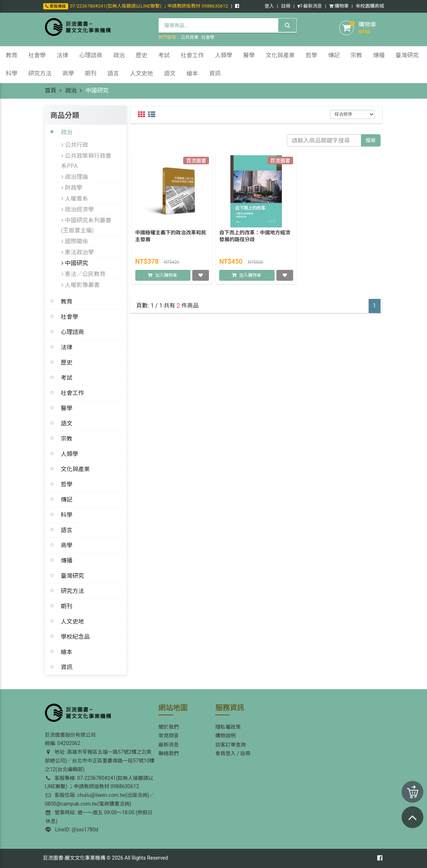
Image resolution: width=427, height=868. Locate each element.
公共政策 (190, 37)
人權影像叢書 (81, 285)
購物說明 (225, 736)
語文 (67, 423)
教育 (67, 301)
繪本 (67, 652)
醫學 (67, 408)
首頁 (51, 90)
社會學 (208, 37)
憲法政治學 (78, 252)
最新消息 (310, 6)
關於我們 (169, 727)
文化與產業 (75, 469)
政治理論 (75, 177)
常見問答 (169, 736)
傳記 (67, 499)
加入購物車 (166, 276)
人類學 (70, 454)
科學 (67, 515)
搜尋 (371, 140)
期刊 (67, 606)
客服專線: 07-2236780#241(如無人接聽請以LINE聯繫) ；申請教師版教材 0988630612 (99, 782)
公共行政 (75, 145)
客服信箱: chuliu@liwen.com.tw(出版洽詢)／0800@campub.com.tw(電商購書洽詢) (100, 799)
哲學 (67, 484)
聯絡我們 (169, 753)
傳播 (67, 560)
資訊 (67, 667)
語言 (67, 530)
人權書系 (75, 198)
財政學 (72, 188)
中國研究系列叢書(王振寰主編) (86, 225)
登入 (269, 6)
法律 (67, 347)
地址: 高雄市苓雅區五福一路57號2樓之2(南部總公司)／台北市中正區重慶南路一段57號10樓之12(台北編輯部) (100, 761)
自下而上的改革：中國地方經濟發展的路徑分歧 (255, 236)
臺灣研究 (73, 576)
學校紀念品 (75, 637)
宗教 (67, 439)
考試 (67, 378)
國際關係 (75, 241)
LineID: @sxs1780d (72, 830)
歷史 (67, 362)
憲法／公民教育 (83, 274)
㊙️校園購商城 (370, 6)
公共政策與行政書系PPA (86, 161)
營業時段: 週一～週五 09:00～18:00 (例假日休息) (99, 817)
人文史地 (73, 621)
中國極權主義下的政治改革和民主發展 (171, 236)
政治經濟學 (78, 209)
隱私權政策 (228, 727)
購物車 (339, 6)
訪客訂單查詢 (230, 745)
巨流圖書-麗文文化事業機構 (74, 858)
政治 (71, 90)
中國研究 (75, 263)
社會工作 (73, 393)
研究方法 (73, 591)
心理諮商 (73, 332)
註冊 (286, 6)
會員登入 (225, 753)
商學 (67, 545)
